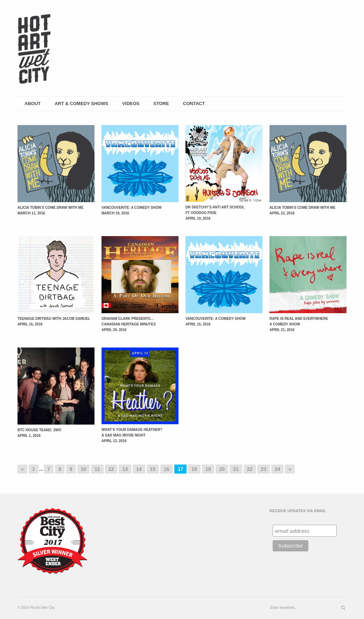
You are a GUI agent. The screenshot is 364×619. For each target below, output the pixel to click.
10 (84, 469)
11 (97, 469)
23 (264, 469)
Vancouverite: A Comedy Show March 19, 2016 (132, 210)
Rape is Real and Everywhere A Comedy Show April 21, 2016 (299, 324)
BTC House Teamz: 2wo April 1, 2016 (39, 433)
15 (153, 469)
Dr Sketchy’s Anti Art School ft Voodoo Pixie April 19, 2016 (215, 213)
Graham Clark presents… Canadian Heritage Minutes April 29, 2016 (129, 324)
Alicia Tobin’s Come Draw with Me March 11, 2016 (50, 210)
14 (139, 469)
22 (250, 469)
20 (222, 469)
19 (208, 469)
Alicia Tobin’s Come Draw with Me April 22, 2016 (302, 210)
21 (236, 469)
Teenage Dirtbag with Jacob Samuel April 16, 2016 (54, 321)
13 (125, 469)
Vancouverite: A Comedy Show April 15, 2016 (216, 321)
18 (194, 469)
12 (111, 469)
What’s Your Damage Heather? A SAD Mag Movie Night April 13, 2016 (132, 435)
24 (278, 469)
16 (167, 469)
